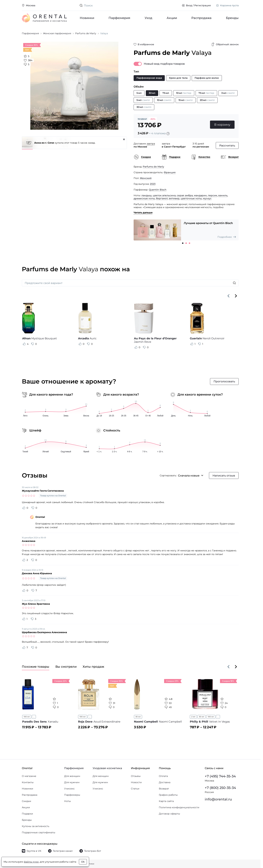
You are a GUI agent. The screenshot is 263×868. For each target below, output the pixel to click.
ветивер (174, 198)
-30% (153, 119)
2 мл (193, 717)
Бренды (232, 18)
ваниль (223, 195)
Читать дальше (143, 213)
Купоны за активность (36, 826)
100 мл (27, 717)
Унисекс (69, 789)
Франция (170, 172)
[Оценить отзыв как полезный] (24, 344)
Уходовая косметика (107, 768)
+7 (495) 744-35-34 (220, 776)
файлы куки (31, 862)
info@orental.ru (218, 799)
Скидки (27, 801)
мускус (207, 198)
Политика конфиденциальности (179, 807)
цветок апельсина (164, 195)
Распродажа (201, 18)
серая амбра (185, 195)
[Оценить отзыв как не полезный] (33, 344)
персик (213, 195)
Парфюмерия (119, 18)
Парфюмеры (72, 795)
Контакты (28, 782)
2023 (153, 184)
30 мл (138, 717)
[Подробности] (168, 134)
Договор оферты (169, 814)
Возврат (164, 789)
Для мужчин (72, 782)
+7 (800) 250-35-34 (220, 788)
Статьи (135, 789)
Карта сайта (166, 801)
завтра (151, 144)
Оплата (163, 776)
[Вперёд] (236, 296)
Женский (146, 178)
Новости (136, 782)
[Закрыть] (124, 139)
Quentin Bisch (158, 190)
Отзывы (136, 776)
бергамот (162, 198)
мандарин (200, 195)
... (34, 717)
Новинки (87, 18)
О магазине (29, 776)
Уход (148, 18)
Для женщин (72, 776)
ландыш (146, 195)
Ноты (67, 801)
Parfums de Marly (153, 167)
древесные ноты (144, 198)
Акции (172, 18)
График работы (168, 795)
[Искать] (234, 283)
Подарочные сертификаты (39, 832)
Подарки (27, 814)
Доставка (165, 782)
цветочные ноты (191, 198)
